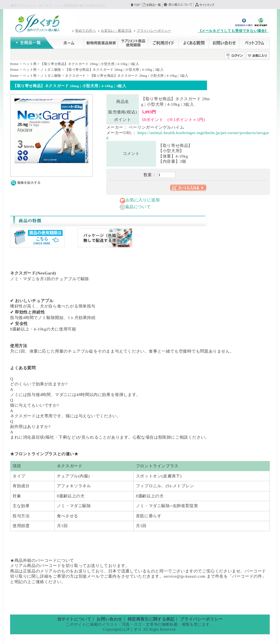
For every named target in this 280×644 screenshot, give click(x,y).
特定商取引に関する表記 (151, 619)
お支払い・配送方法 (116, 31)
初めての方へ (86, 31)
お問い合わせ (109, 619)
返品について (138, 207)
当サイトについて (74, 619)
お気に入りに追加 (143, 200)
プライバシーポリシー (154, 31)
